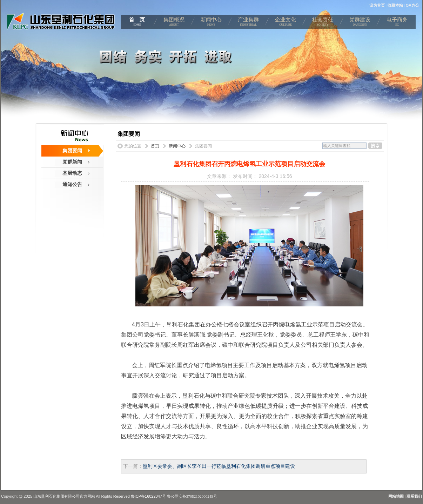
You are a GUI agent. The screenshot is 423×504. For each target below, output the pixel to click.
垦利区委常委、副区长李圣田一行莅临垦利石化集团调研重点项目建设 (219, 466)
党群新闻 (72, 162)
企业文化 (286, 23)
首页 (155, 146)
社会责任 (323, 23)
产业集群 (248, 23)
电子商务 (397, 23)
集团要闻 (72, 151)
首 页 (137, 23)
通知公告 (72, 184)
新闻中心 (211, 23)
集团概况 (174, 23)
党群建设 (360, 23)
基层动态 (72, 173)
